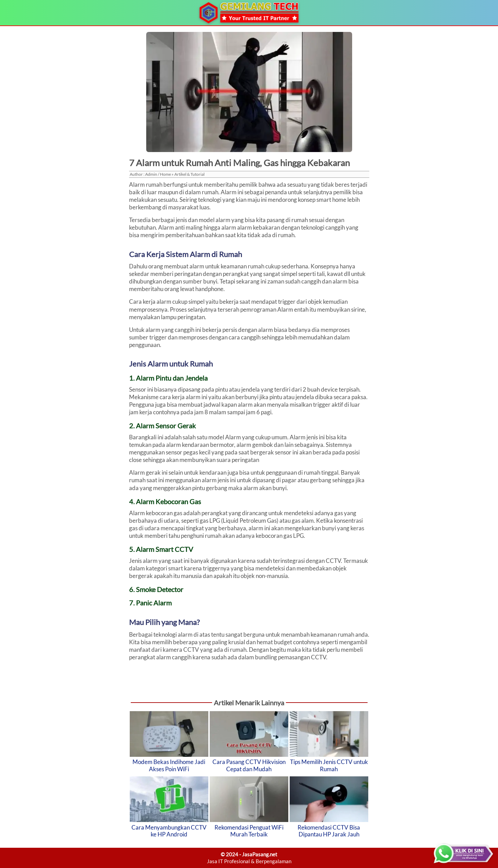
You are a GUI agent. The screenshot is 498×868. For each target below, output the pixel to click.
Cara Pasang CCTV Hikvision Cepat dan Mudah (249, 765)
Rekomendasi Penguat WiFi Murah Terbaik (249, 831)
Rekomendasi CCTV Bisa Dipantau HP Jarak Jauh (329, 831)
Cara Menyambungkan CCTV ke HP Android (169, 831)
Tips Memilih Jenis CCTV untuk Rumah (329, 765)
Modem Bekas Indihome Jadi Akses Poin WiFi (169, 765)
